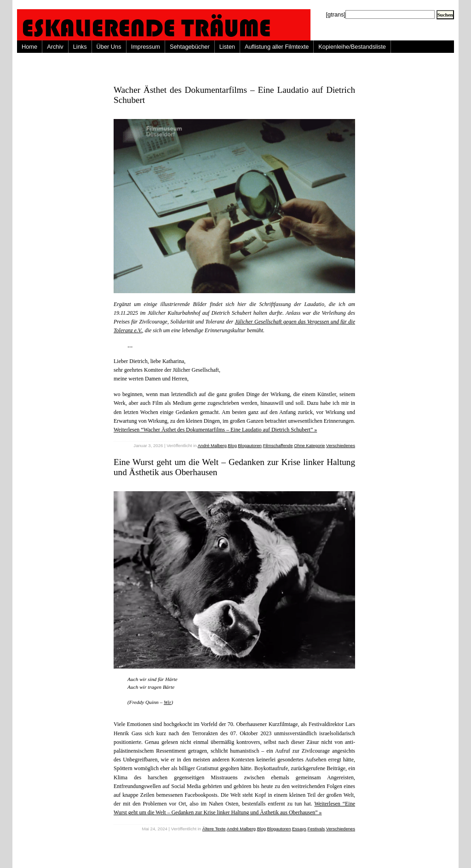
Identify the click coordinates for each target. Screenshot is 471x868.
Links (80, 47)
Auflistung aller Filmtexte (277, 47)
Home (29, 47)
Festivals (316, 829)
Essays (299, 829)
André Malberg (212, 445)
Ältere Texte (214, 829)
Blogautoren (250, 445)
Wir (167, 702)
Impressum (146, 47)
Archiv (55, 47)
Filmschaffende (278, 445)
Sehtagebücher (190, 47)
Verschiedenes (341, 445)
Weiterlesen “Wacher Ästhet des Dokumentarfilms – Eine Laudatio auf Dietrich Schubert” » (215, 430)
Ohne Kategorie (309, 445)
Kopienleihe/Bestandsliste (352, 47)
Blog (232, 445)
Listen (227, 47)
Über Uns (109, 47)
